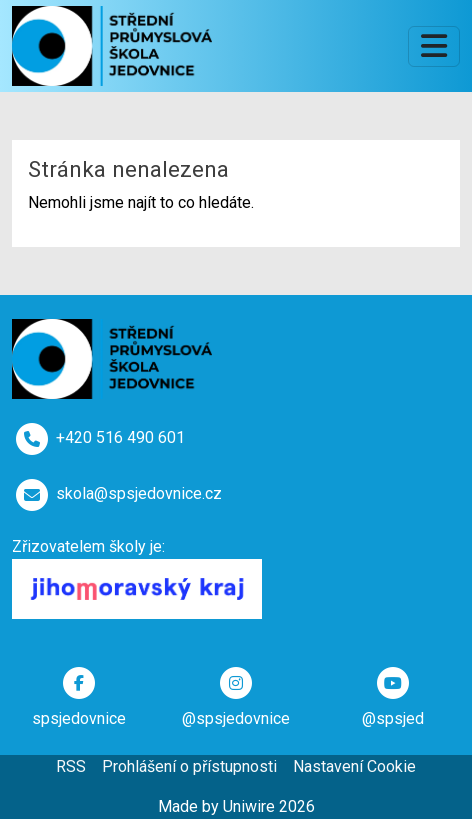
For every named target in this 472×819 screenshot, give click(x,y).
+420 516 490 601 (120, 437)
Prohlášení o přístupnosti (189, 766)
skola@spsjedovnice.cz (139, 493)
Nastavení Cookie (354, 766)
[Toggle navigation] (434, 46)
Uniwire (249, 806)
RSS (71, 766)
